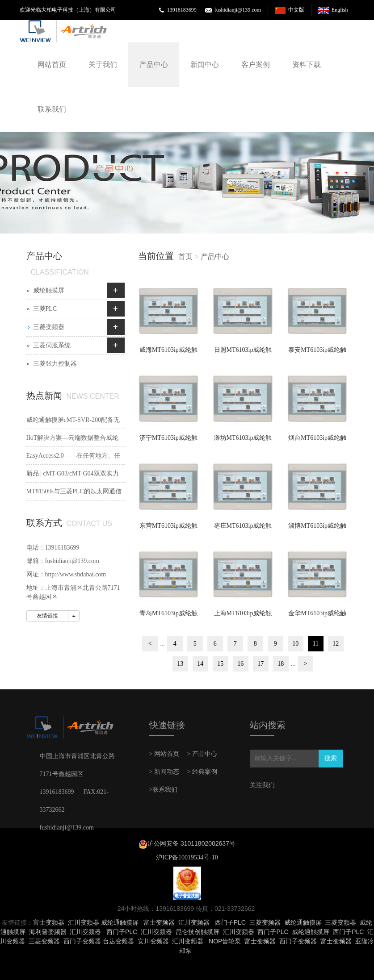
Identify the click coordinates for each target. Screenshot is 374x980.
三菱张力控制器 (55, 364)
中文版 (296, 10)
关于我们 (103, 65)
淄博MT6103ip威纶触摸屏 (317, 529)
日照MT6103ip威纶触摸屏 (243, 353)
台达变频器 (118, 941)
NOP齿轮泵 (225, 941)
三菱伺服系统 (52, 345)
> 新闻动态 (164, 772)
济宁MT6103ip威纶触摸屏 (168, 441)
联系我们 (52, 109)
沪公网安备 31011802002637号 (191, 843)
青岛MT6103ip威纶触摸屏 (168, 616)
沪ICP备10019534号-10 (187, 857)
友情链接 (47, 616)
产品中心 (154, 65)
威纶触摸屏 (49, 290)
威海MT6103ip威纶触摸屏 (168, 353)
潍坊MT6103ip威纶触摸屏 (243, 441)
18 (281, 664)
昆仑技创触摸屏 (198, 932)
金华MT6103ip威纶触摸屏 (317, 616)
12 (336, 644)
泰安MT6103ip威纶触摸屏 (317, 353)
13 (180, 664)
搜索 (331, 758)
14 (200, 664)
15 (220, 664)
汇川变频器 (84, 922)
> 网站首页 (164, 754)
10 (295, 644)
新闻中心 (205, 65)
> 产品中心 (202, 754)
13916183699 (182, 10)
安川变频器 (153, 941)
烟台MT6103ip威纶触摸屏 (317, 441)
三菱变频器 (49, 327)
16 (240, 664)
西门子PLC (230, 922)
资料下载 (307, 65)
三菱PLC (45, 309)
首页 (185, 256)
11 (316, 644)
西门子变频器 (82, 941)
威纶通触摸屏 (120, 922)
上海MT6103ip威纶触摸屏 (243, 616)
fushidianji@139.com (238, 10)
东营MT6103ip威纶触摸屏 (168, 529)
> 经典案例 (202, 772)
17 (261, 664)
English (340, 10)
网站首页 (52, 65)
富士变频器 (49, 922)
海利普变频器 (48, 932)
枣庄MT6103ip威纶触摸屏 (243, 529)
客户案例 (256, 65)
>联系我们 (164, 790)
